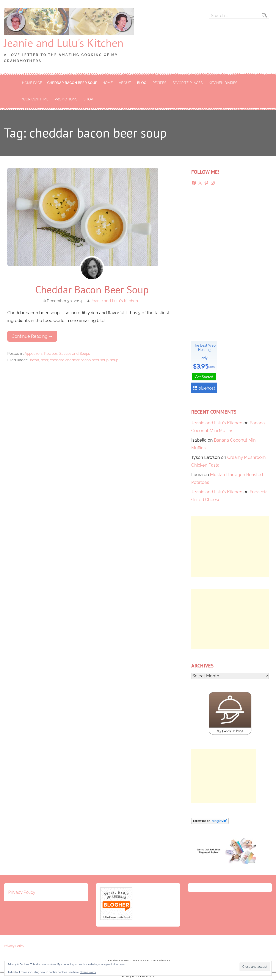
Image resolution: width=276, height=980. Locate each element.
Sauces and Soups (75, 353)
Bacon (34, 360)
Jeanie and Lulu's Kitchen (64, 43)
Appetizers (34, 353)
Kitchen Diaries (223, 83)
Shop (88, 99)
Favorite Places (188, 83)
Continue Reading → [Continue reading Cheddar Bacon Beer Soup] (32, 336)
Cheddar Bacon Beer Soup (92, 289)
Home (108, 83)
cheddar (57, 360)
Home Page (32, 83)
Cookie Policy (88, 972)
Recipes (159, 83)
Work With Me (35, 99)
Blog (142, 83)
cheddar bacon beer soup (72, 83)
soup (114, 360)
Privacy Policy (22, 892)
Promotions (66, 99)
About (125, 83)
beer (44, 360)
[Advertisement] (230, 547)
